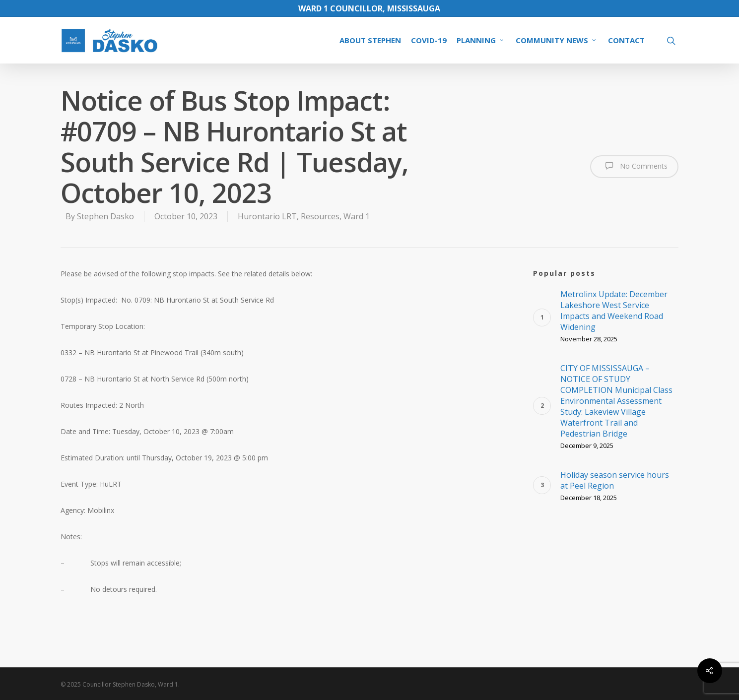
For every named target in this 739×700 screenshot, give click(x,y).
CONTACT (626, 40)
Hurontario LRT (267, 216)
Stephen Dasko (105, 216)
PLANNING (481, 40)
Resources (320, 216)
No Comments (634, 166)
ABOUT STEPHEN (370, 40)
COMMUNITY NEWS (556, 40)
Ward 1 (357, 216)
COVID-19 (429, 40)
